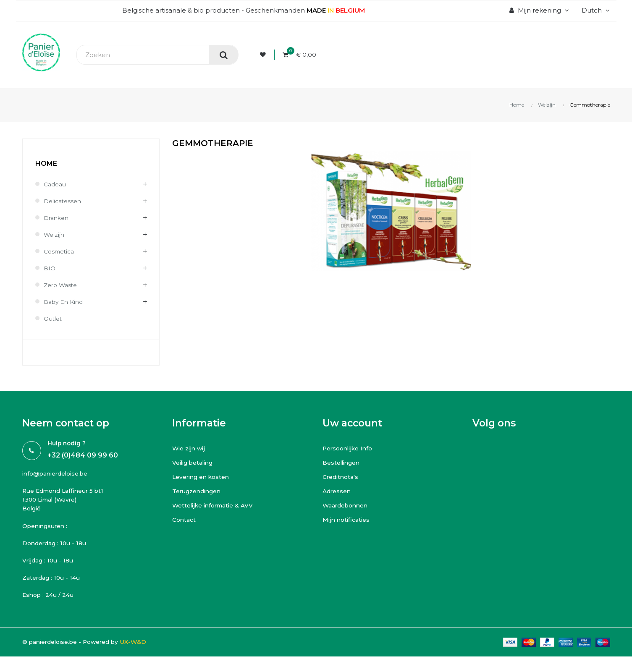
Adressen (338, 491)
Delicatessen (64, 201)
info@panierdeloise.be (59, 474)
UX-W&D (146, 649)
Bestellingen (344, 462)
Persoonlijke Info (350, 448)
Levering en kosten (204, 477)
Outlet (54, 318)
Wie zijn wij (189, 448)
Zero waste (62, 285)
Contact (185, 519)
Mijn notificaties (347, 519)
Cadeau (56, 184)
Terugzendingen (200, 491)
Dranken (58, 218)
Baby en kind (65, 302)
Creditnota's (342, 477)
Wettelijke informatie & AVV (217, 505)
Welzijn (55, 234)
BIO (50, 268)
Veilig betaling (195, 462)
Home (46, 163)
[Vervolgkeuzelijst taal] (595, 10)
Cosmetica (61, 251)
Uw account (352, 423)
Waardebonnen (348, 505)
